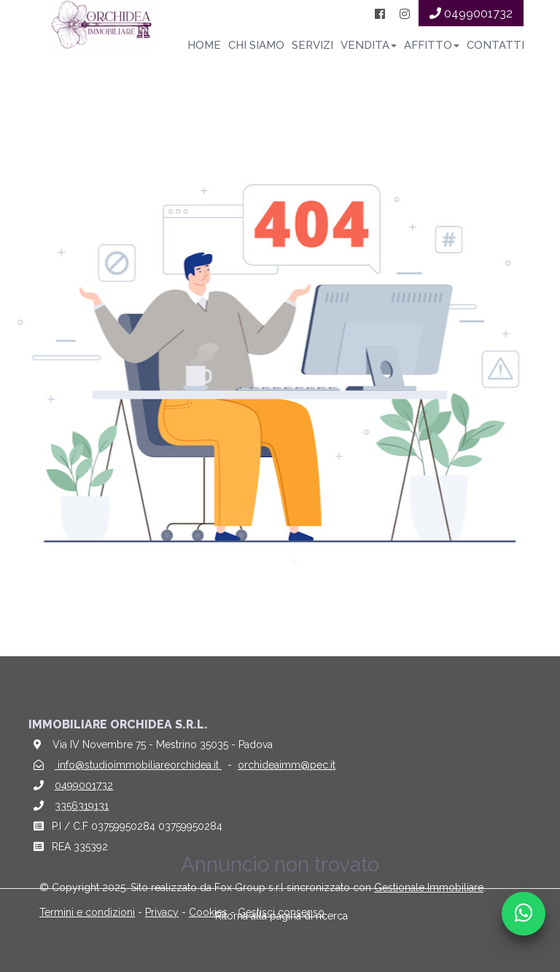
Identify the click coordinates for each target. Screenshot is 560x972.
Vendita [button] (369, 45)
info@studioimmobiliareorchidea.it (138, 765)
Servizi (312, 45)
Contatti (495, 45)
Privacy (162, 912)
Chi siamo (256, 45)
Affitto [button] (432, 45)
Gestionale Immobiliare (429, 887)
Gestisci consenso (281, 912)
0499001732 (84, 785)
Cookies (208, 912)
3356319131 (82, 806)
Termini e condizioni (87, 912)
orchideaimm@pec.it (287, 765)
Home (204, 45)
